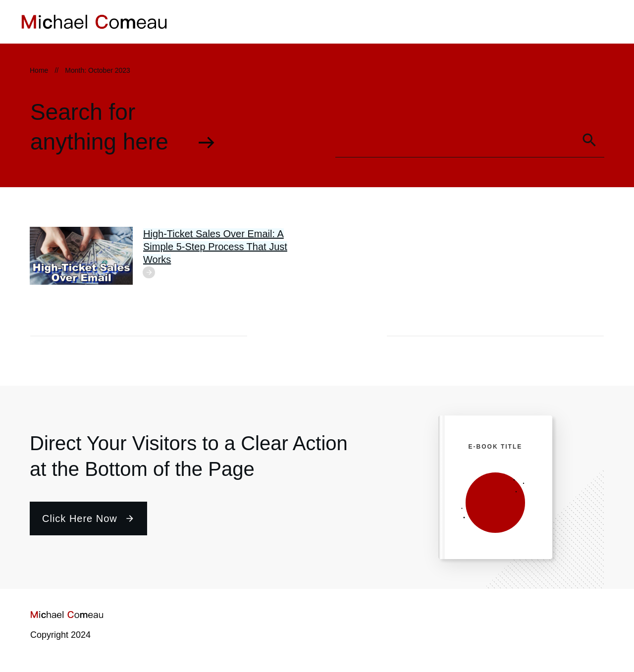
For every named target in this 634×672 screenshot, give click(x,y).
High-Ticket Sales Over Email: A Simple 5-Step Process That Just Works (215, 247)
